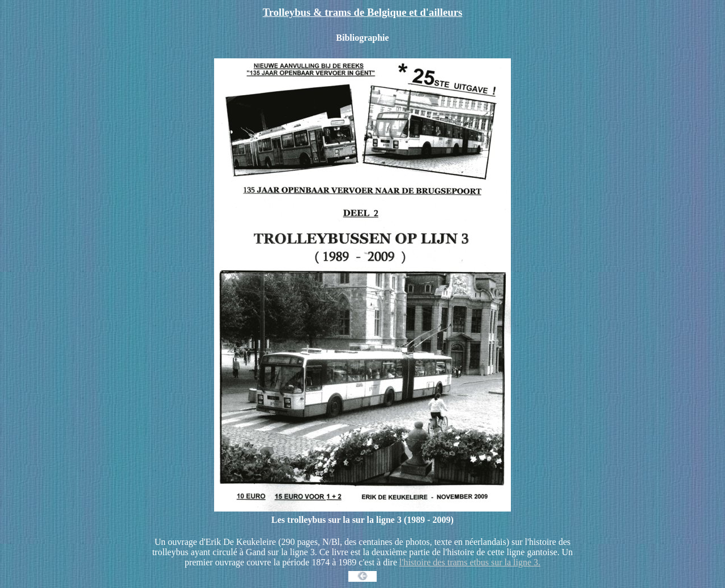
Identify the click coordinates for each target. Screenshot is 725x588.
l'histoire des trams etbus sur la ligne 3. (470, 562)
